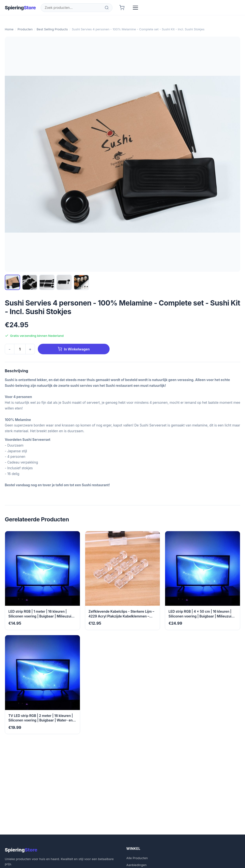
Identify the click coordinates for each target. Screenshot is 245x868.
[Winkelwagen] (122, 8)
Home (9, 29)
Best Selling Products (52, 29)
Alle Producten (137, 858)
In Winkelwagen (74, 349)
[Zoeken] (107, 8)
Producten (25, 29)
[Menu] (135, 8)
